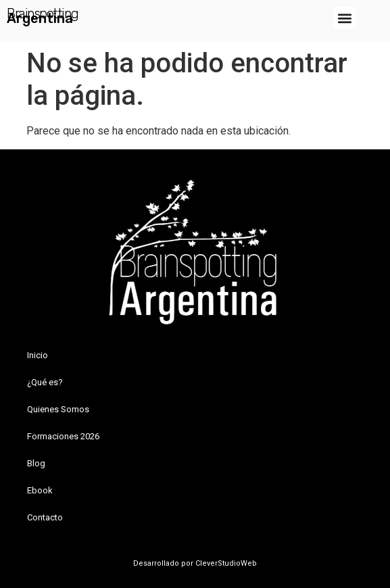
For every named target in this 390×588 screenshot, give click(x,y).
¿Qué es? (45, 382)
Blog (36, 463)
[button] (345, 18)
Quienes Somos (58, 409)
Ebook (40, 490)
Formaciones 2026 (63, 436)
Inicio (38, 355)
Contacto (45, 517)
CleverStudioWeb (225, 563)
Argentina (40, 18)
